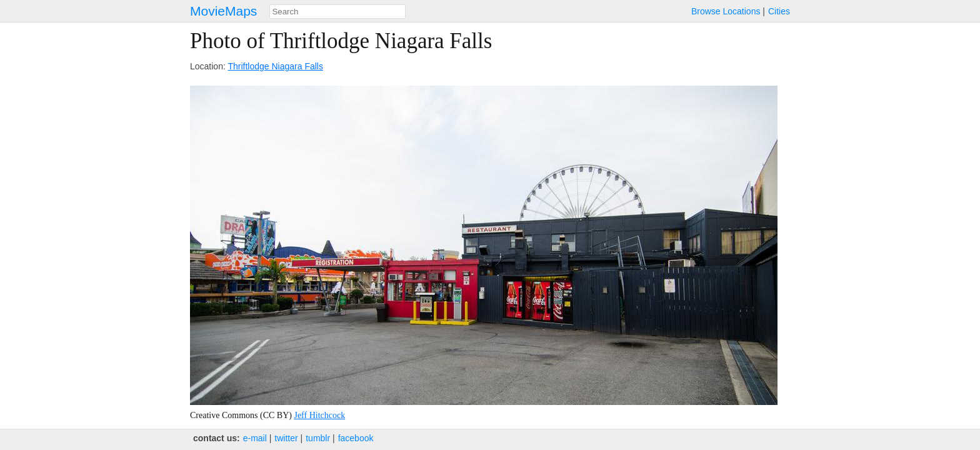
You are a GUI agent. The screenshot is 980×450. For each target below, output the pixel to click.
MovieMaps (223, 11)
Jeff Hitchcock (319, 415)
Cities (779, 11)
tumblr (318, 438)
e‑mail (255, 438)
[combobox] (337, 12)
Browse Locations (726, 11)
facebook (356, 438)
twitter (286, 438)
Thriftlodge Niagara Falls (275, 66)
